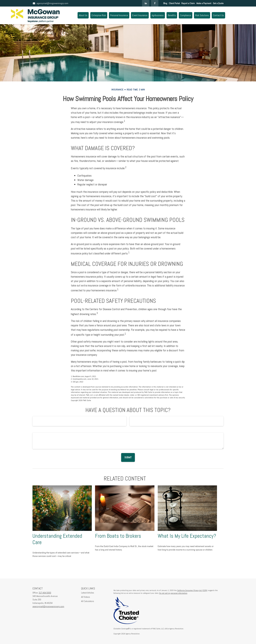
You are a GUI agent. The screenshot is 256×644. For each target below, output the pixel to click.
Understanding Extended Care (57, 539)
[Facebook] (155, 3)
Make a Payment (204, 3)
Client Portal (174, 3)
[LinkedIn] (146, 3)
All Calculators (88, 601)
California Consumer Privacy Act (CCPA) (192, 590)
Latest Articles (88, 593)
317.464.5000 (45, 593)
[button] (83, 15)
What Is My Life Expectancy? (187, 536)
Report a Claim (188, 3)
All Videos (86, 597)
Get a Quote (218, 3)
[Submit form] (128, 457)
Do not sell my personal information (173, 593)
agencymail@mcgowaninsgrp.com (50, 3)
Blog (165, 3)
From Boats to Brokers (118, 536)
